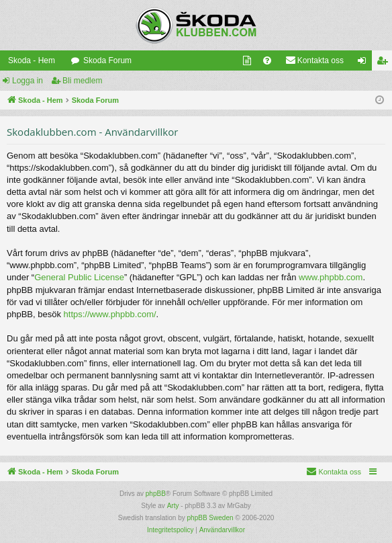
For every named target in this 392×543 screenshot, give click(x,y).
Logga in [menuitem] (365, 63)
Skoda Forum (107, 60)
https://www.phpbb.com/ (110, 314)
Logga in (28, 81)
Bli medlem (82, 81)
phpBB (156, 494)
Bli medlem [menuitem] (385, 63)
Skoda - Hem (32, 60)
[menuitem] (247, 60)
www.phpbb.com (331, 277)
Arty (173, 506)
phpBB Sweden (210, 518)
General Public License (79, 277)
